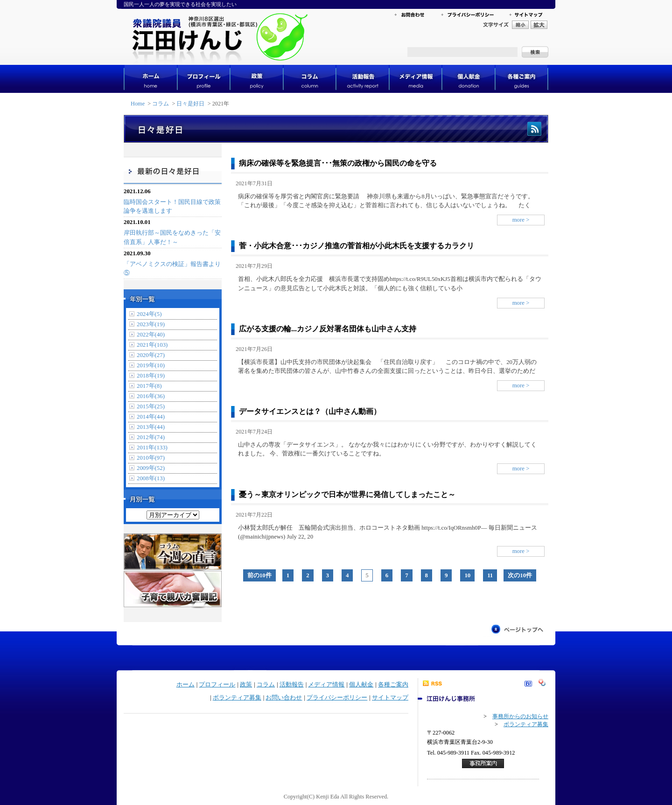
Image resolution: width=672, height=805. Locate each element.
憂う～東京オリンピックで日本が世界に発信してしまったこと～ (347, 494)
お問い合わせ (284, 698)
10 (467, 575)
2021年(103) (152, 345)
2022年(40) (151, 335)
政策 (246, 685)
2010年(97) (151, 458)
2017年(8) (149, 386)
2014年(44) (151, 417)
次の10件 (520, 575)
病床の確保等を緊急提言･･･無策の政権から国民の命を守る (338, 163)
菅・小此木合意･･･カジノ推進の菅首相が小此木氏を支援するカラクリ (357, 246)
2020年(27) (151, 355)
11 (490, 575)
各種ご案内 (393, 685)
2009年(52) (151, 468)
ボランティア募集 (237, 698)
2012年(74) (151, 437)
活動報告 (292, 685)
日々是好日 (190, 104)
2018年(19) (151, 376)
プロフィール (217, 685)
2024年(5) (149, 314)
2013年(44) (151, 427)
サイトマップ (390, 698)
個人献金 (361, 685)
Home (138, 104)
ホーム (185, 685)
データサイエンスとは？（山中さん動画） (310, 411)
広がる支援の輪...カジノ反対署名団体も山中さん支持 (328, 329)
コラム (161, 104)
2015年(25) (151, 406)
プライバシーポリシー (337, 698)
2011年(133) (152, 448)
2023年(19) (151, 324)
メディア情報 (326, 685)
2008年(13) (151, 478)
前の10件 (259, 575)
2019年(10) (151, 365)
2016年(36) (151, 396)
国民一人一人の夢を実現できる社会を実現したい (180, 4)
